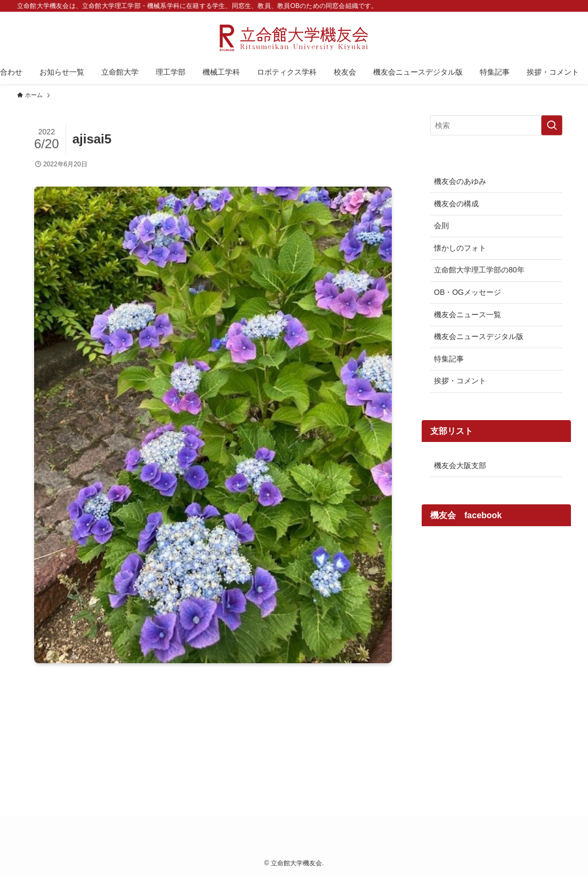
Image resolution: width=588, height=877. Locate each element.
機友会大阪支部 (460, 465)
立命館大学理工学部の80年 (479, 270)
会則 (441, 226)
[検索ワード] (496, 125)
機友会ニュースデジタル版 (479, 336)
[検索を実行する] (552, 125)
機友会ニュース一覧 (468, 315)
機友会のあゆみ (460, 181)
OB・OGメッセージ (468, 292)
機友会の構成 (456, 204)
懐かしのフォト (460, 248)
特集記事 (449, 359)
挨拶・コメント (460, 381)
